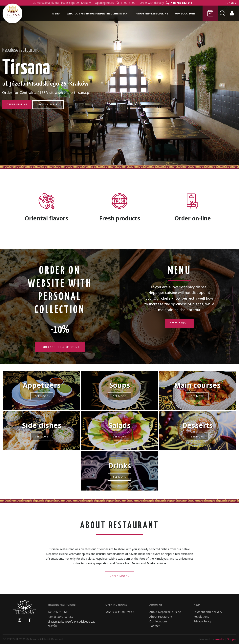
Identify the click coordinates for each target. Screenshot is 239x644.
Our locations (158, 621)
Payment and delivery (208, 612)
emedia (219, 639)
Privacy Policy (202, 621)
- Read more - (120, 576)
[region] (120, 87)
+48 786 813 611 (181, 3)
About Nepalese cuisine (165, 612)
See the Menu (179, 323)
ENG (234, 3)
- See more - (42, 396)
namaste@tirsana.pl (61, 617)
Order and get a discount (60, 347)
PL (226, 3)
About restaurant (161, 617)
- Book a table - (51, 113)
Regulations (201, 617)
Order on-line (18, 113)
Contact (154, 626)
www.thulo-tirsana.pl (73, 101)
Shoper (232, 639)
